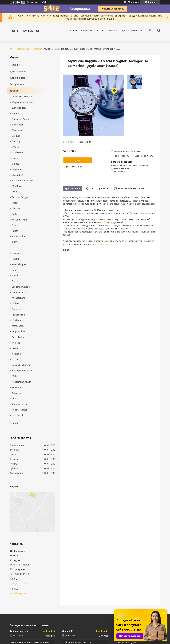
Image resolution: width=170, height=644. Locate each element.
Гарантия (99, 31)
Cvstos (15, 359)
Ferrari (15, 231)
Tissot (15, 203)
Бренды (85, 31)
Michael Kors (18, 298)
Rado (14, 214)
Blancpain (17, 130)
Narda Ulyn (17, 153)
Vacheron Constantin (22, 181)
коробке (103, 222)
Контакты (113, 31)
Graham (16, 303)
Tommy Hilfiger (20, 410)
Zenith (15, 276)
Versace (16, 343)
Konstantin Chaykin (22, 382)
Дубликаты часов (21, 404)
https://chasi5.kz (18, 583)
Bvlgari (15, 147)
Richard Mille (18, 315)
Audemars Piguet (20, 119)
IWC (14, 248)
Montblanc (17, 186)
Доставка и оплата (132, 31)
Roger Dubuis (19, 332)
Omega (16, 192)
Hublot (15, 158)
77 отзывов (133, 2)
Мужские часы (18, 71)
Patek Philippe (19, 264)
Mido (14, 376)
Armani (15, 113)
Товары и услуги (23, 49)
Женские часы (18, 78)
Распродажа (17, 84)
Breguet (38, 49)
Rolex (15, 270)
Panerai (16, 259)
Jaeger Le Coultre (21, 287)
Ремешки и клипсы (22, 97)
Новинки (15, 65)
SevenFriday (18, 337)
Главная (73, 31)
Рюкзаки (16, 387)
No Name (16, 354)
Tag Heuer (17, 169)
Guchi (15, 242)
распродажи (104, 244)
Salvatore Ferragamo (22, 371)
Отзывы (14, 423)
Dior (14, 225)
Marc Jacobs (18, 326)
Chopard (16, 208)
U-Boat (15, 164)
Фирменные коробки (23, 102)
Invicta (15, 348)
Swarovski (17, 309)
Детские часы (19, 108)
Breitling (16, 141)
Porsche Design (20, 197)
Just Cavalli (18, 415)
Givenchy (17, 393)
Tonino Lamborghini (22, 365)
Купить (78, 160)
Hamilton (16, 320)
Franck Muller (19, 237)
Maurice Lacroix (20, 292)
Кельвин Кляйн (20, 220)
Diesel (15, 281)
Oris (14, 399)
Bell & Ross (18, 125)
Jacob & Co (18, 175)
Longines (17, 253)
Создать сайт (33, 2)
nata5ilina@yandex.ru (20, 593)
